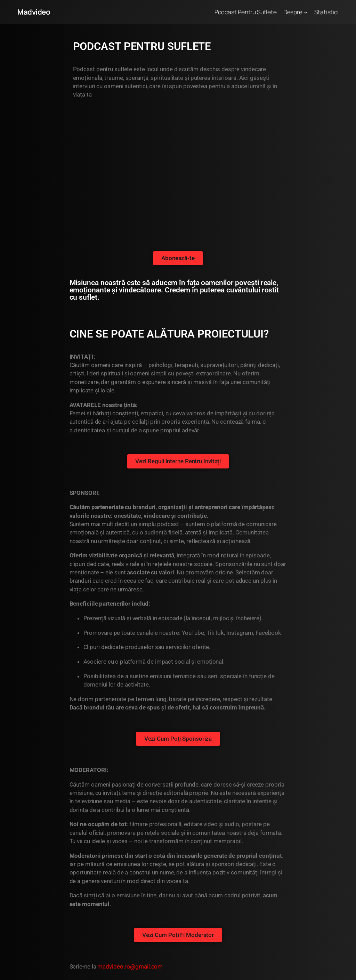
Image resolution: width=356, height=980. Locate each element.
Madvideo (34, 12)
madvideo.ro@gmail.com (130, 966)
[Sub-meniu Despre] (306, 12)
